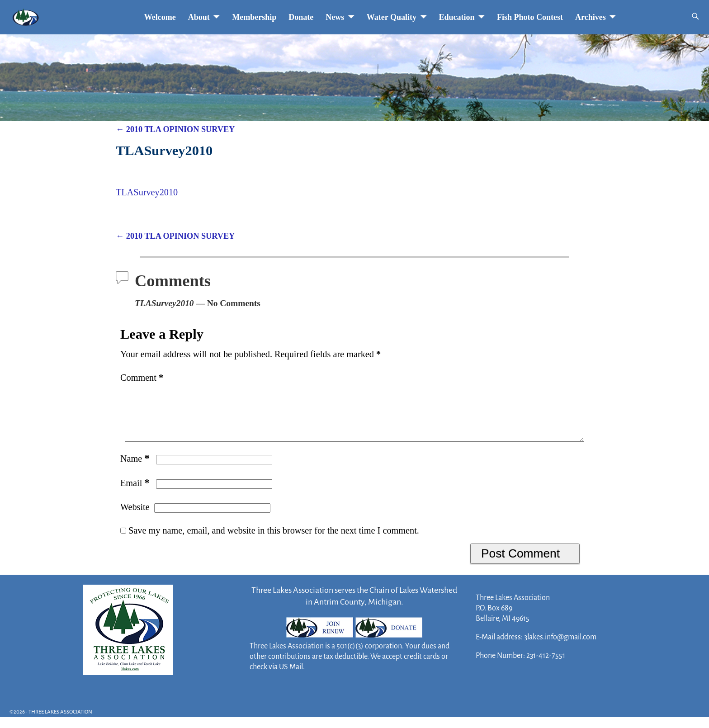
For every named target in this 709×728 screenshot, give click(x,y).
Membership (254, 17)
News (335, 17)
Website (135, 518)
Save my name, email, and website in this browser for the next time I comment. (274, 541)
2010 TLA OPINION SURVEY (175, 129)
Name (136, 469)
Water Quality (392, 17)
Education (457, 17)
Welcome (160, 17)
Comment (143, 378)
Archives (591, 17)
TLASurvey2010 (147, 192)
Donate (301, 17)
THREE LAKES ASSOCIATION (60, 723)
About (199, 17)
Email (136, 494)
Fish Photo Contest (530, 17)
